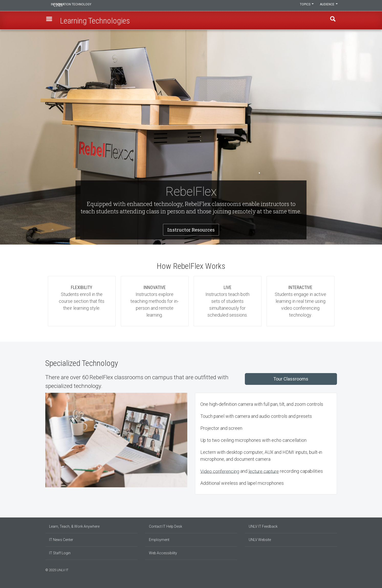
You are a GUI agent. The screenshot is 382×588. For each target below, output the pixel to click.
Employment (159, 540)
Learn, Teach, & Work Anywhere (74, 526)
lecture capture (264, 471)
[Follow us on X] (333, 569)
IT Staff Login (60, 553)
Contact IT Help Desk (166, 526)
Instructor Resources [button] (191, 230)
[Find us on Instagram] (328, 569)
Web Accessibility (163, 553)
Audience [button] (328, 6)
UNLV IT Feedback (263, 526)
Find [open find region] (332, 21)
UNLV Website (260, 540)
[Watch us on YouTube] (336, 569)
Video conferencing (220, 471)
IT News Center (61, 540)
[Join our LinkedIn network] (331, 569)
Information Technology (80, 6)
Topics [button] (304, 6)
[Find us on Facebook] (325, 569)
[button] (51, 21)
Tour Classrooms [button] (291, 379)
